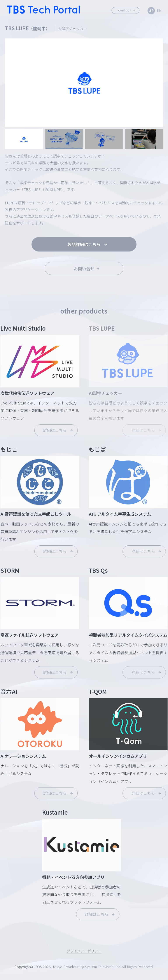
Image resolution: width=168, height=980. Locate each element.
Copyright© (24, 967)
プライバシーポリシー (84, 951)
